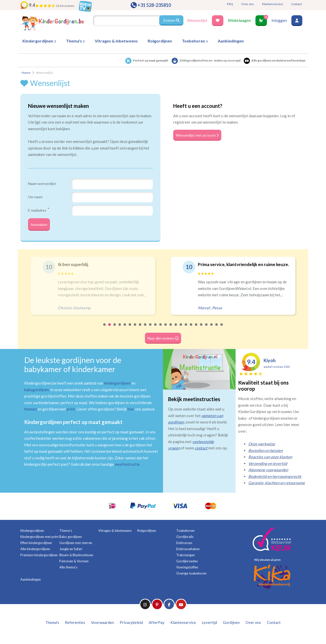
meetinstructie (127, 467)
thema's (31, 412)
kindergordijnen (117, 386)
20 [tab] (201, 331)
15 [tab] (176, 331)
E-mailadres (38, 210)
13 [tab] (166, 331)
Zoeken (171, 20)
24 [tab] (222, 331)
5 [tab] (125, 331)
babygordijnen (36, 392)
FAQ (230, 4)
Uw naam (35, 197)
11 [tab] (156, 331)
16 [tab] (181, 331)
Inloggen (279, 20)
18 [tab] (191, 331)
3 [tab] (115, 331)
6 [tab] (130, 331)
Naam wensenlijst (42, 184)
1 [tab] (105, 331)
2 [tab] (110, 331)
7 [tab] (135, 331)
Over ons (248, 4)
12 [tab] (161, 331)
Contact (296, 4)
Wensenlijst (197, 20)
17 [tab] (186, 331)
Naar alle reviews (163, 341)
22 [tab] (212, 331)
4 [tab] (120, 331)
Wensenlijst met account (199, 135)
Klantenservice (273, 4)
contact (201, 451)
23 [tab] (217, 331)
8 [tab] (140, 331)
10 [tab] (151, 331)
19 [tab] (196, 331)
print (71, 412)
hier (131, 412)
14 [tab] (171, 331)
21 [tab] (207, 331)
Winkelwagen (239, 20)
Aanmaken (40, 226)
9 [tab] (145, 331)
